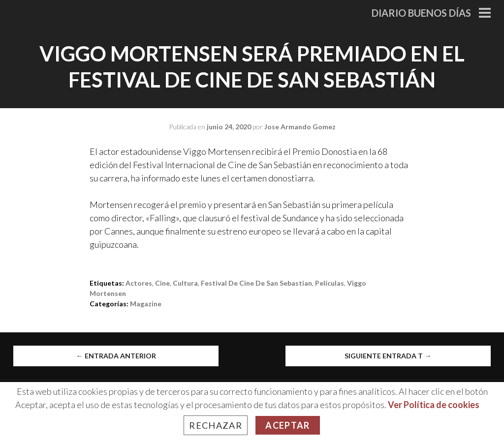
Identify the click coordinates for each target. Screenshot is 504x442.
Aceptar (287, 425)
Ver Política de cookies (434, 405)
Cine (162, 283)
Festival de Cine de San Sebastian (256, 283)
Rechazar (216, 425)
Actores (139, 283)
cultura (185, 283)
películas (330, 283)
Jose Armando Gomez (300, 127)
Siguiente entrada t (388, 356)
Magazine (146, 304)
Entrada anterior (116, 356)
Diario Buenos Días (421, 13)
